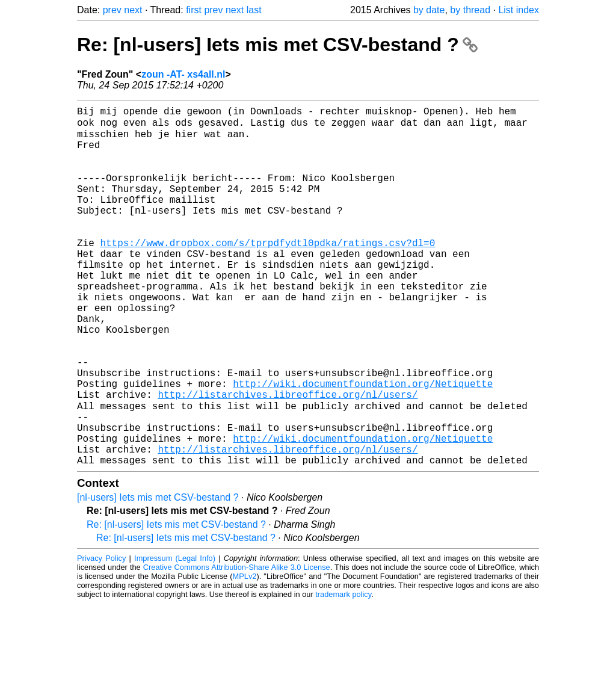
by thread (470, 10)
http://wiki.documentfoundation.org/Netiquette (363, 444)
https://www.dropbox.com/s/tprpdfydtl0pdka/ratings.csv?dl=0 (267, 271)
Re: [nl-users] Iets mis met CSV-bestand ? (277, 45)
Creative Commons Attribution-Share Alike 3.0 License (237, 644)
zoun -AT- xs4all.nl (183, 74)
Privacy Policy (101, 635)
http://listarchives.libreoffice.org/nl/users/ (288, 457)
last (254, 10)
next (133, 10)
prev (112, 10)
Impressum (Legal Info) (175, 635)
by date (429, 10)
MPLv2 (245, 653)
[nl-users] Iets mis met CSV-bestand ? (158, 574)
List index (519, 10)
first (194, 10)
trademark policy (343, 671)
